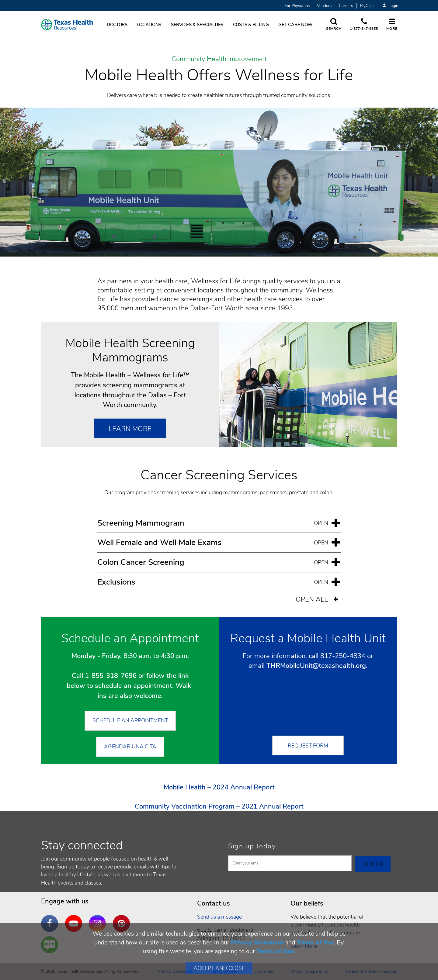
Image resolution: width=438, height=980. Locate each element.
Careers (346, 6)
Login (391, 6)
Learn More (130, 429)
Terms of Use (315, 942)
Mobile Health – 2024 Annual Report (219, 787)
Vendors (324, 6)
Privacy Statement (257, 942)
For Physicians (297, 6)
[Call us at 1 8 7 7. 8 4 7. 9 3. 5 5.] (364, 25)
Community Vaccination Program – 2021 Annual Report (219, 806)
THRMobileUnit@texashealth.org (316, 666)
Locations (149, 25)
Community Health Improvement (219, 59)
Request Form (308, 746)
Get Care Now (295, 25)
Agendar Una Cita (130, 747)
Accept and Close (219, 968)
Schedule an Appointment (130, 720)
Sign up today (252, 846)
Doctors (117, 25)
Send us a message (219, 917)
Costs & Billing (251, 25)
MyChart (368, 6)
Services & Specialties (197, 25)
